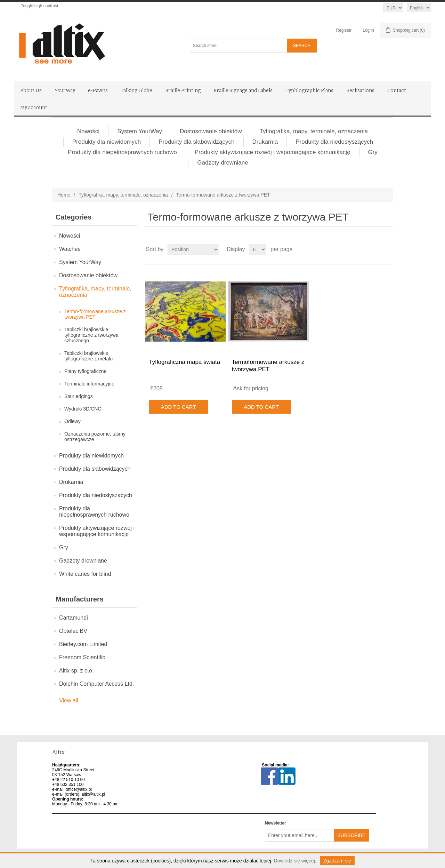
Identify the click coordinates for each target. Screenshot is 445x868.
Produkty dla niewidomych (107, 142)
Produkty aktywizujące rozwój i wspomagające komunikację (273, 152)
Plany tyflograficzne (85, 371)
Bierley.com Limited (83, 644)
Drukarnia (265, 142)
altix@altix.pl (94, 794)
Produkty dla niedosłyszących (334, 142)
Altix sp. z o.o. (76, 671)
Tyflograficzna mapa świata (184, 362)
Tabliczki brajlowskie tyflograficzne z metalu (88, 356)
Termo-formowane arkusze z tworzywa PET (95, 314)
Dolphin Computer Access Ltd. (96, 684)
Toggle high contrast (39, 6)
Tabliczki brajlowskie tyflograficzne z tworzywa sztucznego (91, 335)
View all (69, 700)
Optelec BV (73, 631)
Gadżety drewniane (222, 163)
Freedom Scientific (82, 657)
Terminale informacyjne (89, 384)
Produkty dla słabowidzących (196, 142)
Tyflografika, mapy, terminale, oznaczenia (314, 131)
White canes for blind (85, 574)
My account (34, 108)
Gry (373, 152)
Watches (70, 249)
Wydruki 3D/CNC (83, 409)
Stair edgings (79, 396)
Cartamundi (74, 618)
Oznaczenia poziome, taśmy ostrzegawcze (95, 437)
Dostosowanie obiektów (211, 131)
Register (344, 30)
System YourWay (140, 131)
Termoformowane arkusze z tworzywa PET (268, 365)
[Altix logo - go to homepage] (93, 44)
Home (64, 195)
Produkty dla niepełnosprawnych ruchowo (122, 152)
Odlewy (72, 421)
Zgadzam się (337, 861)
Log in (368, 30)
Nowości (88, 131)
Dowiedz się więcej (294, 861)
